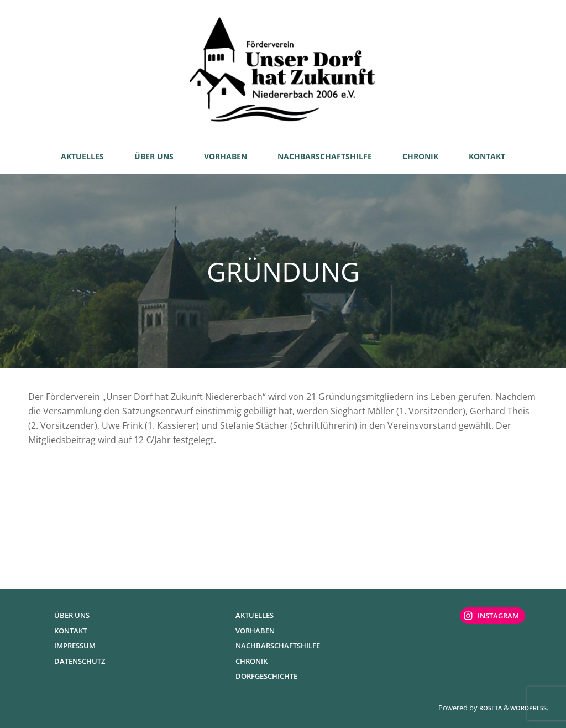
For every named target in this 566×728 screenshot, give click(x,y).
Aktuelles (255, 615)
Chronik (251, 661)
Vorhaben (255, 631)
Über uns (72, 615)
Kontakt (70, 631)
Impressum (75, 646)
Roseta (490, 708)
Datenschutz (80, 661)
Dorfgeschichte (266, 676)
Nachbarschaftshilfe (278, 646)
